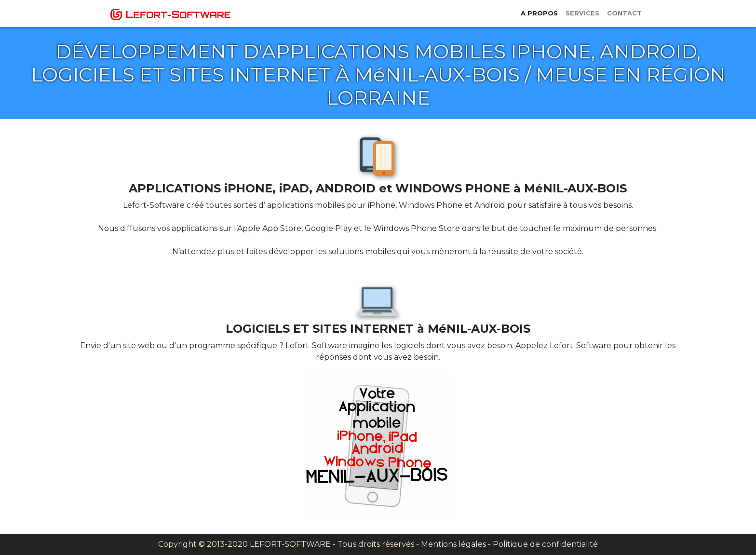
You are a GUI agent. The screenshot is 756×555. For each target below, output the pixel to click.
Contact (624, 13)
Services (582, 13)
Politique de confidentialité (545, 544)
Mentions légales (453, 544)
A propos (539, 13)
